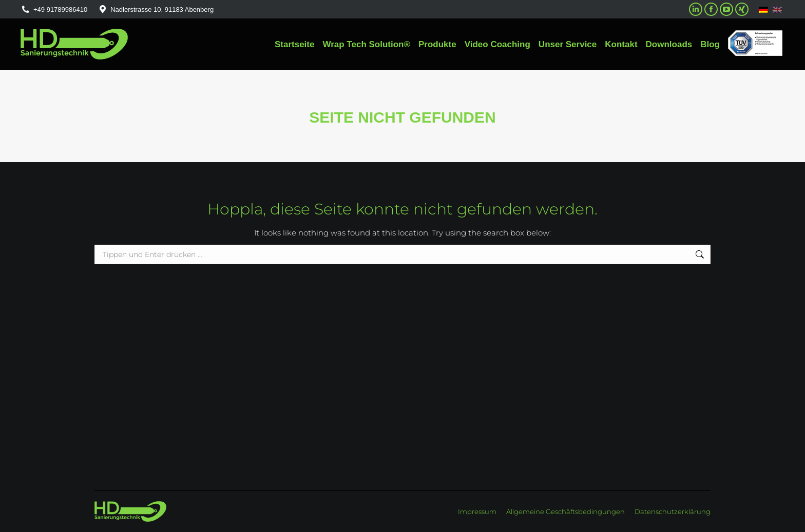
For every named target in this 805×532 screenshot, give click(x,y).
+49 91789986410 (54, 9)
